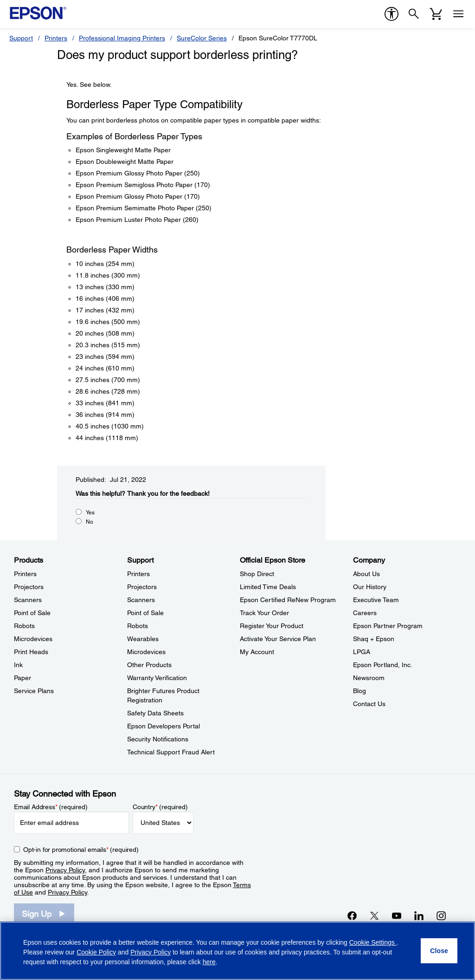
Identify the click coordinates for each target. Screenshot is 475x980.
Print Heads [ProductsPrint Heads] (31, 652)
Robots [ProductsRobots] (24, 626)
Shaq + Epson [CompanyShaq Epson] (374, 639)
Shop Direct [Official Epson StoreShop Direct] (257, 574)
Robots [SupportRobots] (138, 626)
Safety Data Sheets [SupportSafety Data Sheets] (155, 713)
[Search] (414, 14)
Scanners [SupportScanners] (141, 600)
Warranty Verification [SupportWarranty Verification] (157, 678)
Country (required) (160, 807)
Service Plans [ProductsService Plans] (34, 691)
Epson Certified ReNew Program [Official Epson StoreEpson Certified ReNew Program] (288, 600)
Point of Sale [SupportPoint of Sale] (145, 613)
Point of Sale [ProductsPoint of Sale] (32, 613)
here (209, 962)
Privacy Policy (65, 870)
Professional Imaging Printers (122, 38)
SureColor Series (202, 38)
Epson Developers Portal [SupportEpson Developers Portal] (164, 726)
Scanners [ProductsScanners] (28, 600)
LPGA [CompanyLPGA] (362, 652)
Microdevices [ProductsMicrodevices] (33, 639)
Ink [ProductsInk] (18, 665)
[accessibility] (392, 14)
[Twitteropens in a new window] (374, 915)
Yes (90, 513)
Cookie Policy (96, 952)
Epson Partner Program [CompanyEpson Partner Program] (388, 626)
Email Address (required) (51, 807)
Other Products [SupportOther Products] (149, 665)
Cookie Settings (373, 942)
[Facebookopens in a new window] (352, 915)
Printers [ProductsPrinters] (25, 574)
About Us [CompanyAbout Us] (366, 574)
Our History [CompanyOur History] (370, 587)
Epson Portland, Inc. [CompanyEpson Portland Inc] (383, 665)
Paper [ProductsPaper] (22, 678)
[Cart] (436, 14)
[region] (237, 951)
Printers (56, 38)
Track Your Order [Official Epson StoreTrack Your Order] (264, 613)
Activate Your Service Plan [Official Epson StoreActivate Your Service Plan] (278, 639)
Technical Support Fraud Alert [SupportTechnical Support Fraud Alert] (171, 752)
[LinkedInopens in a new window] (419, 915)
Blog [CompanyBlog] (359, 691)
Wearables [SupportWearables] (143, 639)
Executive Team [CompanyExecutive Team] (376, 600)
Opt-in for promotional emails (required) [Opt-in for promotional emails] (81, 850)
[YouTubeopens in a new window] (397, 915)
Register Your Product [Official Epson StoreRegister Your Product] (272, 626)
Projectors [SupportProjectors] (142, 587)
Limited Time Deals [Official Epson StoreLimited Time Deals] (268, 587)
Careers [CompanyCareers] (365, 613)
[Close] (439, 951)
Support (21, 38)
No (90, 522)
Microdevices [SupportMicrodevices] (146, 652)
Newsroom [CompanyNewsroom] (369, 678)
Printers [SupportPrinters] (138, 574)
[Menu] (458, 14)
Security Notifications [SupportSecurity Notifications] (158, 739)
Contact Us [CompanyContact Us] (369, 704)
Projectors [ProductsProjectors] (29, 587)
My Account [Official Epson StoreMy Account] (257, 652)
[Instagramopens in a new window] (441, 915)
